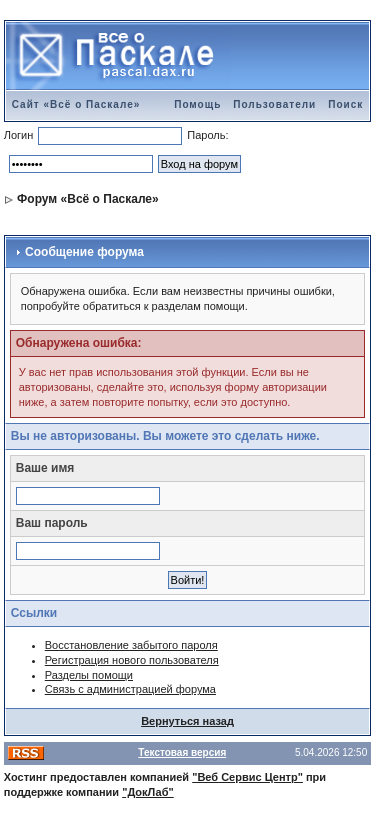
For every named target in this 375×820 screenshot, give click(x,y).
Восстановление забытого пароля (131, 645)
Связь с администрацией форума (130, 689)
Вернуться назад (187, 721)
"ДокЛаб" (148, 792)
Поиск (345, 104)
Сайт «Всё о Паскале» (76, 104)
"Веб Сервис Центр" (247, 777)
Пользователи (274, 104)
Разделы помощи (89, 675)
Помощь (197, 104)
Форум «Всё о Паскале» (88, 199)
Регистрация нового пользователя (132, 660)
